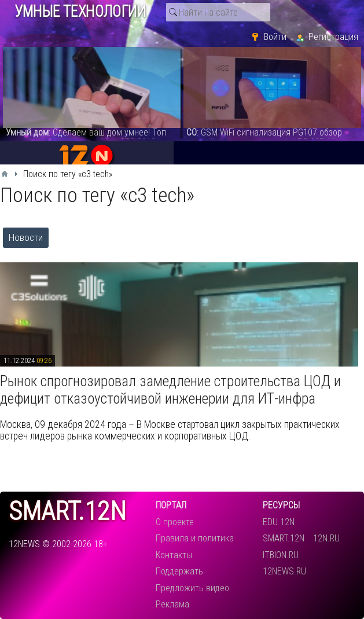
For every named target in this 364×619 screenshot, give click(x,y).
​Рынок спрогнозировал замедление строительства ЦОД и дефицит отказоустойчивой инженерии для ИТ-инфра (170, 390)
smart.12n (67, 512)
